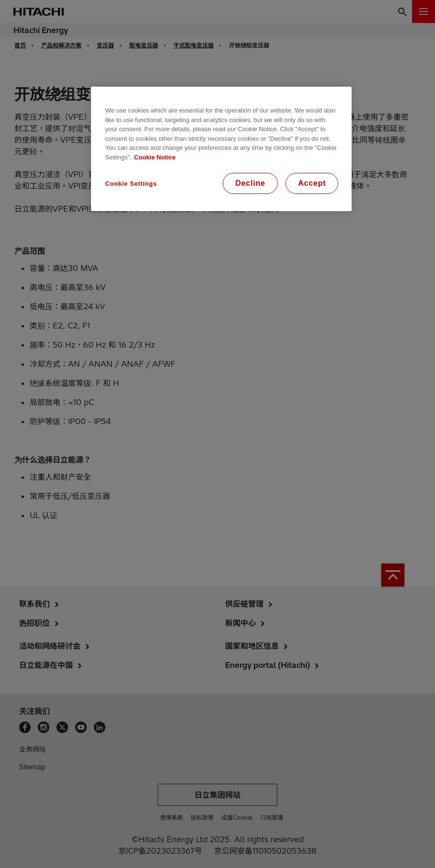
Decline (250, 183)
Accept (312, 183)
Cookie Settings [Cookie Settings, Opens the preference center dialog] (131, 184)
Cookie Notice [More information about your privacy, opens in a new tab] (155, 157)
